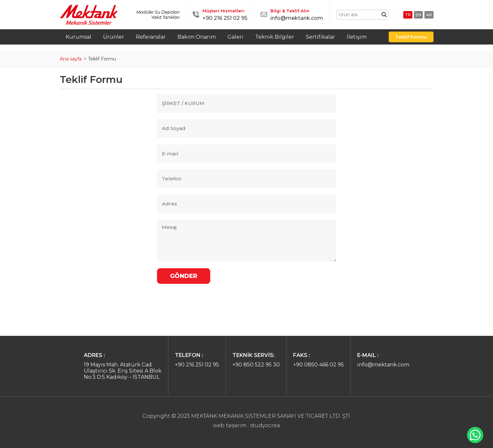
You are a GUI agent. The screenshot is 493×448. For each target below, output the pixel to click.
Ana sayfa (71, 59)
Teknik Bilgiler (275, 37)
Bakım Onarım (197, 37)
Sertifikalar (320, 37)
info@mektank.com (297, 18)
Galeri (235, 37)
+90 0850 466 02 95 (318, 365)
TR (408, 15)
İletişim (357, 37)
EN (418, 15)
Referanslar (151, 37)
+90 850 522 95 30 (256, 365)
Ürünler (114, 37)
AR (429, 15)
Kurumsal (78, 37)
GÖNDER (184, 276)
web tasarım (230, 425)
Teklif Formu (411, 37)
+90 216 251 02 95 (225, 18)
